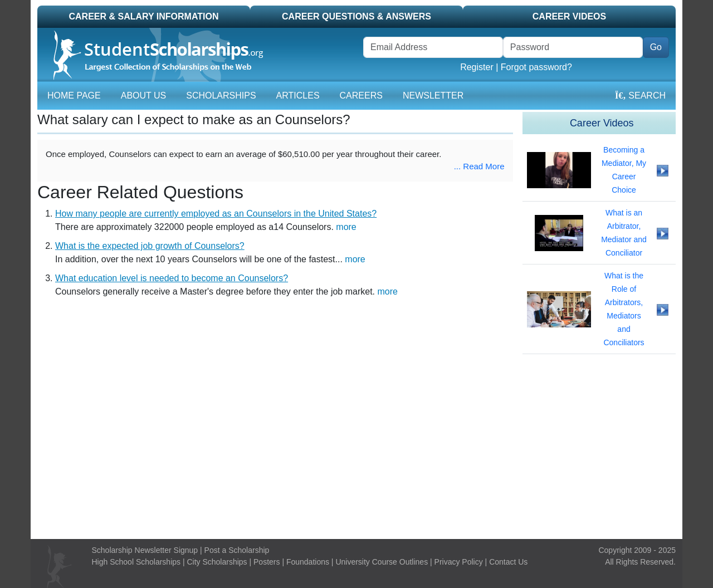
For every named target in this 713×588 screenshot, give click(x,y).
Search (640, 95)
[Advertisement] (356, 447)
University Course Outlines (382, 562)
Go (656, 47)
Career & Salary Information (143, 16)
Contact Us (508, 562)
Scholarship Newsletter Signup (145, 550)
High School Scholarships (136, 562)
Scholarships (221, 95)
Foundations (308, 562)
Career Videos (569, 16)
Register (477, 67)
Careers (361, 95)
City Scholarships (217, 562)
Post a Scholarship (237, 550)
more (346, 227)
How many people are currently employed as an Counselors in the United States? (216, 214)
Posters (267, 562)
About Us (144, 95)
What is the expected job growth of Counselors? (150, 246)
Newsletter (433, 95)
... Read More (479, 166)
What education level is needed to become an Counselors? (172, 278)
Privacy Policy (459, 562)
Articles (298, 95)
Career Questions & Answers (356, 16)
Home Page (74, 95)
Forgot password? (536, 67)
